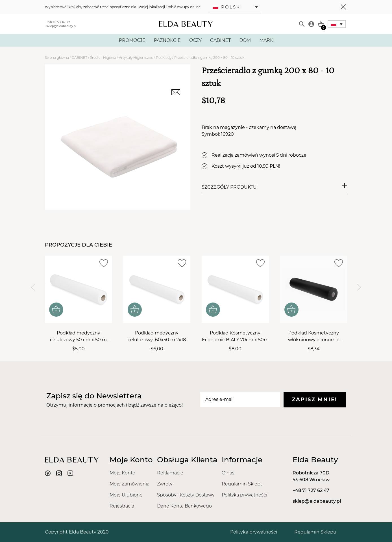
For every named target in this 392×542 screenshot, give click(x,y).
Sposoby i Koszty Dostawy (186, 495)
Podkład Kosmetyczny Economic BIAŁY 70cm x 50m (235, 336)
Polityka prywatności (244, 495)
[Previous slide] (33, 287)
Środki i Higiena (103, 58)
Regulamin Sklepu (243, 484)
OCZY (195, 40)
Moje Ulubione (126, 495)
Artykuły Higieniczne (136, 58)
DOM (245, 40)
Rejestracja (122, 506)
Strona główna (57, 58)
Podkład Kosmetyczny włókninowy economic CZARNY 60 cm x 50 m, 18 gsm (313, 337)
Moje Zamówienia (129, 484)
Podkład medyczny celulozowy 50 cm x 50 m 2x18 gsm (78, 337)
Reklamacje (170, 473)
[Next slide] (359, 287)
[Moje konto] (311, 24)
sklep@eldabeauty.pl (61, 26)
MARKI (267, 40)
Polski (228, 7)
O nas (228, 473)
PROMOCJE (132, 40)
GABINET (220, 40)
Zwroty (165, 484)
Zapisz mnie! (315, 400)
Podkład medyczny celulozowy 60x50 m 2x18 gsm (157, 337)
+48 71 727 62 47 (58, 22)
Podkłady (164, 58)
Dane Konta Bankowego (184, 506)
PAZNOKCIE (167, 40)
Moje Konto (122, 473)
